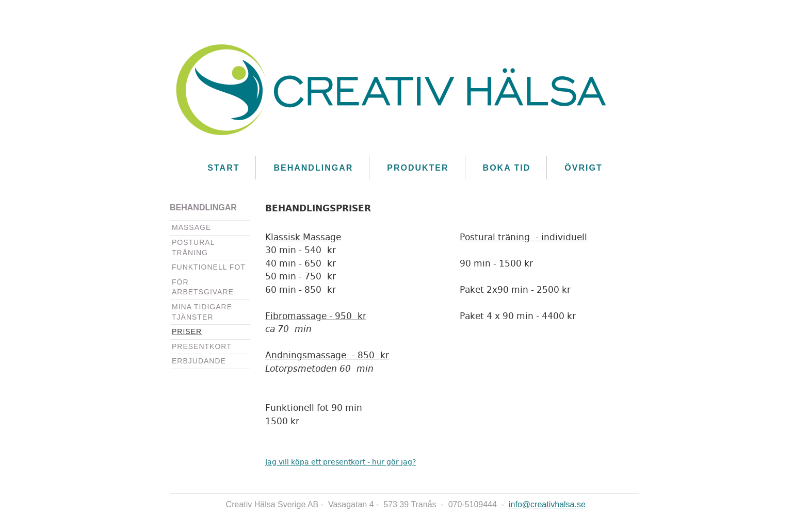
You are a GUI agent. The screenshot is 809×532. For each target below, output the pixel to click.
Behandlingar (313, 168)
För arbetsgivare (203, 287)
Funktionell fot (209, 267)
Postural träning (193, 247)
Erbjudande (199, 361)
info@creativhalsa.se (547, 504)
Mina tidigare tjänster (202, 312)
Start (223, 168)
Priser (187, 331)
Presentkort (202, 346)
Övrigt (583, 168)
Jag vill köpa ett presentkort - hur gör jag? (341, 462)
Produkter (418, 168)
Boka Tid (507, 168)
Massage (191, 227)
